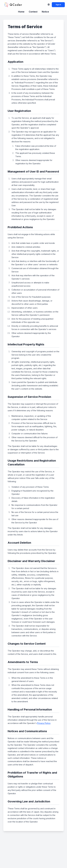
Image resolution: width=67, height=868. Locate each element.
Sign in (58, 5)
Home (21, 12)
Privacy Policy (44, 723)
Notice (45, 12)
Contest (33, 12)
